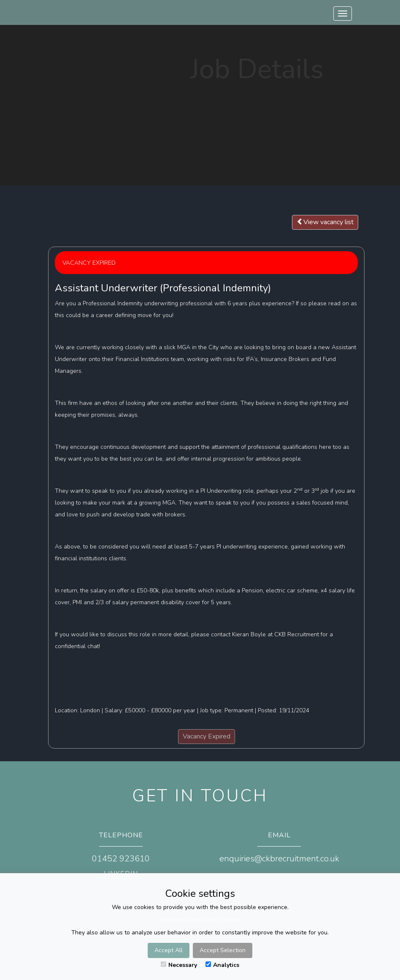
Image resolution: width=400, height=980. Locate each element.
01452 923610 (121, 859)
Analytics (222, 965)
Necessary (179, 965)
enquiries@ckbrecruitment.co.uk (279, 859)
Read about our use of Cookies (200, 920)
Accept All (169, 950)
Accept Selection (223, 950)
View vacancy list (325, 222)
